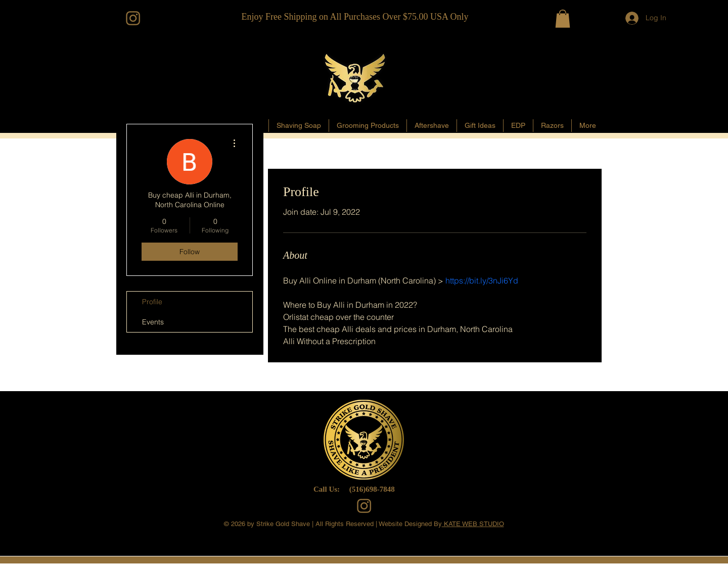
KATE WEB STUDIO (473, 524)
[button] (563, 19)
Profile (152, 302)
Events (153, 322)
